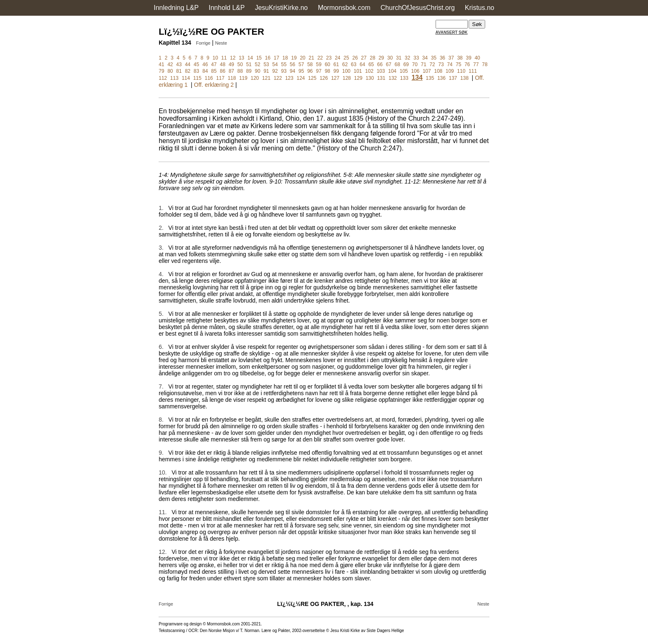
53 (266, 64)
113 (174, 78)
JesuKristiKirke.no (281, 8)
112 (163, 78)
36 (442, 58)
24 (337, 58)
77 (476, 64)
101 (358, 71)
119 (243, 78)
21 (311, 58)
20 (303, 58)
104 (392, 71)
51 (249, 64)
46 (205, 64)
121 (266, 78)
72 (432, 64)
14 (250, 58)
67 (389, 64)
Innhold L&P (227, 8)
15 (259, 58)
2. (161, 228)
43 (179, 64)
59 (319, 64)
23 (329, 58)
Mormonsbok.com (344, 8)
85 (214, 71)
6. (161, 347)
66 (380, 64)
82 (187, 71)
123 (289, 78)
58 (310, 64)
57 (301, 64)
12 (233, 58)
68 (397, 64)
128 (347, 78)
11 (224, 58)
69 (406, 64)
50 (240, 64)
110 (461, 71)
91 (266, 71)
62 (345, 64)
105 (404, 71)
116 (209, 78)
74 (450, 64)
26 (355, 58)
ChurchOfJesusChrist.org (418, 8)
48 (223, 64)
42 (170, 64)
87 (231, 71)
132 (393, 78)
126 (324, 78)
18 (285, 58)
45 (197, 64)
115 (197, 78)
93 (284, 71)
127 (335, 78)
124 (301, 78)
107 (427, 71)
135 (430, 78)
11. (163, 512)
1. (161, 208)
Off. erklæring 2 (214, 85)
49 (231, 64)
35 (434, 58)
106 (415, 71)
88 (240, 71)
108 (438, 71)
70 (415, 64)
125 (312, 78)
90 (258, 71)
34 (425, 58)
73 (441, 64)
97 (319, 71)
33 (416, 58)
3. (161, 248)
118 (232, 78)
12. (163, 552)
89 (249, 71)
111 (473, 71)
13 (242, 58)
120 (255, 78)
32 (407, 58)
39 (468, 58)
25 (346, 58)
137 (453, 78)
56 (292, 64)
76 (467, 64)
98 (328, 71)
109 (450, 71)
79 (161, 71)
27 (364, 58)
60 (328, 64)
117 (220, 78)
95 (301, 71)
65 (371, 64)
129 (358, 78)
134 (417, 78)
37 (451, 58)
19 (294, 58)
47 (214, 64)
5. (161, 314)
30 (390, 58)
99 (336, 71)
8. (161, 420)
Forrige (203, 43)
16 (268, 58)
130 (370, 78)
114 (186, 78)
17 (276, 58)
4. (161, 274)
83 (197, 71)
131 (381, 78)
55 (284, 64)
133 (404, 78)
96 (310, 71)
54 (275, 64)
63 (354, 64)
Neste (221, 43)
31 (399, 58)
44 (187, 64)
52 (258, 64)
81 (179, 71)
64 (362, 64)
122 (278, 78)
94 (292, 71)
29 (381, 58)
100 (346, 71)
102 (369, 71)
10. (163, 472)
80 (170, 71)
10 (215, 58)
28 (373, 58)
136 (441, 78)
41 (161, 64)
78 (485, 64)
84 (205, 71)
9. (161, 453)
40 (477, 58)
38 (460, 58)
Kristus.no (480, 8)
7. (161, 386)
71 (423, 64)
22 (320, 58)
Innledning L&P (176, 8)
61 (336, 64)
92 (275, 71)
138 (465, 78)
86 (223, 71)
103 (381, 71)
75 (459, 64)
